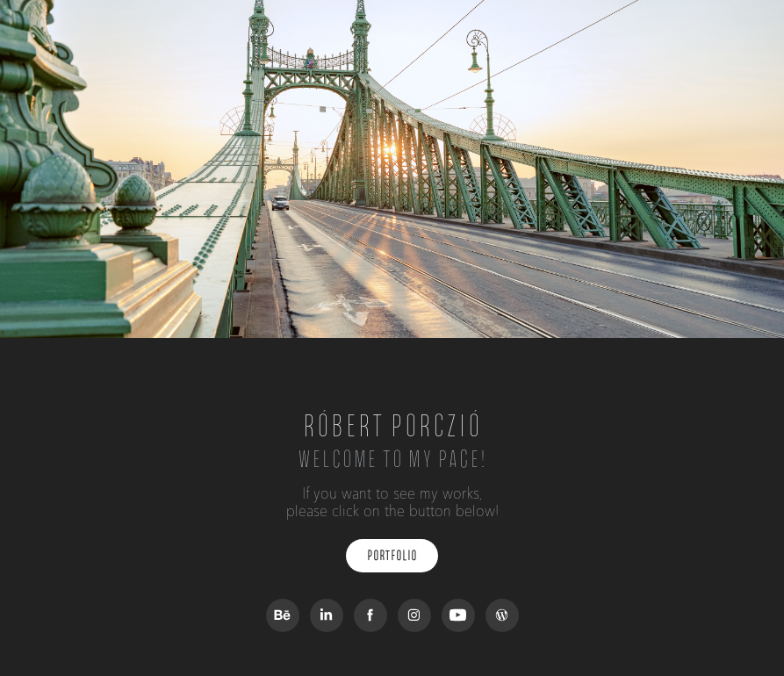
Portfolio (392, 556)
